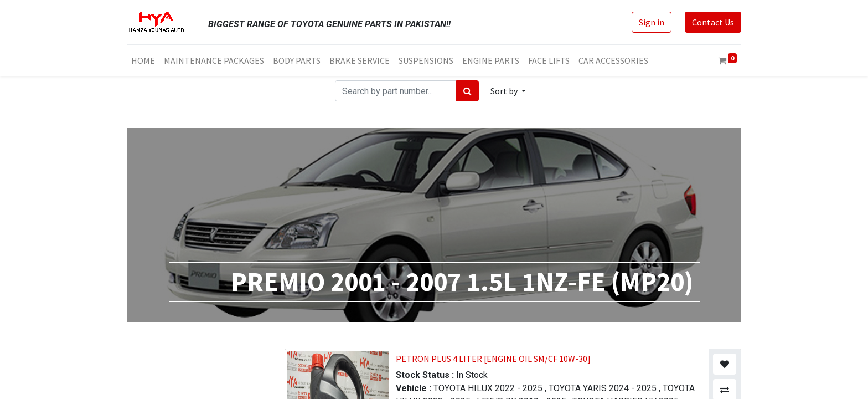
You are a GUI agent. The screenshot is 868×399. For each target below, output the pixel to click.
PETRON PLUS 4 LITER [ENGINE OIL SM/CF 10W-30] (493, 359)
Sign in (652, 22)
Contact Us (713, 22)
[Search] (467, 91)
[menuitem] (143, 60)
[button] (508, 91)
